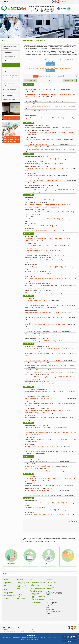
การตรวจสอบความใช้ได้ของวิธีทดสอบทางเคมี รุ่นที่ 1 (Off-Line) (41, 144)
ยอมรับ (69, 641)
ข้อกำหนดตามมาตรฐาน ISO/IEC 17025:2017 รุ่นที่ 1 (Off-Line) (41, 89)
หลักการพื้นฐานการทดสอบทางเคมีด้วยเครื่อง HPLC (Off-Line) (41, 384)
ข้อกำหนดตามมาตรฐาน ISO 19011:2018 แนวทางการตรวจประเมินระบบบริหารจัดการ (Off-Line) (49, 418)
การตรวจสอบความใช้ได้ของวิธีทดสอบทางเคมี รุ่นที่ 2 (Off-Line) (41, 336)
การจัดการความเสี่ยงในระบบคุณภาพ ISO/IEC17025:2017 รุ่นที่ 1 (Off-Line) (44, 164)
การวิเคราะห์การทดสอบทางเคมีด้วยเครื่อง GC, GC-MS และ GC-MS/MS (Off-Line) (46, 260)
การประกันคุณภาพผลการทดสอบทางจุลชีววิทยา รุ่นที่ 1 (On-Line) (41, 128)
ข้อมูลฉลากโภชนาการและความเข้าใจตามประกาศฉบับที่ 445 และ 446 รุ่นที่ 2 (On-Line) (46, 503)
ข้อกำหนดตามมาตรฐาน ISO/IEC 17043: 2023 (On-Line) (40, 428)
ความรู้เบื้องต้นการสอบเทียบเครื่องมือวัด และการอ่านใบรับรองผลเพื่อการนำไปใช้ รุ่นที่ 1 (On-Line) (49, 132)
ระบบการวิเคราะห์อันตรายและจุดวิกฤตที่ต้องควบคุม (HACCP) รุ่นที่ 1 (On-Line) (45, 106)
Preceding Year (31, 80)
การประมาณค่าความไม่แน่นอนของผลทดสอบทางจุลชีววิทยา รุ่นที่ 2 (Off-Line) (44, 372)
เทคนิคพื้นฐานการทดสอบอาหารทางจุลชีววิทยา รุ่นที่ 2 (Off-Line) (41, 446)
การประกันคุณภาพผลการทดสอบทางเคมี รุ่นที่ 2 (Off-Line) (40, 274)
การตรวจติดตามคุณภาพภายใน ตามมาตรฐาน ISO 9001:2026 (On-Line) (43, 495)
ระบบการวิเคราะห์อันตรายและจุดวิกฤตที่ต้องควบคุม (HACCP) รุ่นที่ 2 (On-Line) (45, 317)
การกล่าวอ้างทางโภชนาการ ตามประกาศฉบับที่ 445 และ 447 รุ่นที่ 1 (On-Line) (44, 219)
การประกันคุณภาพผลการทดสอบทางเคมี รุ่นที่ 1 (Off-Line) (40, 113)
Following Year (69, 80)
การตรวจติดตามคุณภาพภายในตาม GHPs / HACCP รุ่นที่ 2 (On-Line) (43, 360)
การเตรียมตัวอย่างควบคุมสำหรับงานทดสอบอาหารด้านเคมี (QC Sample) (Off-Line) (46, 267)
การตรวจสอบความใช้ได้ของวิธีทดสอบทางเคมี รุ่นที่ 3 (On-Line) (41, 461)
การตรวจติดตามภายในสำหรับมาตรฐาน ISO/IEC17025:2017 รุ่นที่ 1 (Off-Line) (45, 149)
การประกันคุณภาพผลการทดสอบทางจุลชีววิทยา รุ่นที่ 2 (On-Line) (41, 331)
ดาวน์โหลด (50, 64)
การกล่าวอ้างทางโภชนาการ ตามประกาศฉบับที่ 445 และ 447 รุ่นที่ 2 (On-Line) (44, 515)
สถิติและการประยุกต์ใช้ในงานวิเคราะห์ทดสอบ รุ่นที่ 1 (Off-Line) (40, 293)
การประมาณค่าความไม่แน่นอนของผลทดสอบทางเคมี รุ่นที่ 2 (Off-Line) (42, 348)
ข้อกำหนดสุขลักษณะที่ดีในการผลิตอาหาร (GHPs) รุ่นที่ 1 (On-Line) (42, 101)
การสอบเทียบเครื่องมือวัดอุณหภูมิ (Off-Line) (36, 250)
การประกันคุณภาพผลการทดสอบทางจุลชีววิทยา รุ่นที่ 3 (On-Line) (41, 471)
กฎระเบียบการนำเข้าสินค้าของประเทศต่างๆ (52, 583)
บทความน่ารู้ (7, 582)
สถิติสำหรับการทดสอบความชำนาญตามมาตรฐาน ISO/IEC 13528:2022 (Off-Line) (46, 353)
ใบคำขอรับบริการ (21, 597)
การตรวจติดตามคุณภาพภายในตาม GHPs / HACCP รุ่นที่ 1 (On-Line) (43, 139)
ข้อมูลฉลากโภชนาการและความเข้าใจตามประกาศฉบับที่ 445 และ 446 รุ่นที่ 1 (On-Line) (46, 118)
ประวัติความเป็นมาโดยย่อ (23, 582)
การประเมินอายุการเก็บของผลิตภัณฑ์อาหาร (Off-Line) (38, 255)
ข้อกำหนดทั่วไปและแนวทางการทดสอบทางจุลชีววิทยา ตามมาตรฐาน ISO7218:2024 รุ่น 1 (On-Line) (50, 279)
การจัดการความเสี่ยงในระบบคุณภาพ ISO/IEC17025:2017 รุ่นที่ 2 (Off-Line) (44, 341)
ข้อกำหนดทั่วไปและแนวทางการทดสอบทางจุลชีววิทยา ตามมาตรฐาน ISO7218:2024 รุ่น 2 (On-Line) (50, 439)
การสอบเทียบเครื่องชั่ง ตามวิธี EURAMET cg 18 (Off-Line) (40, 175)
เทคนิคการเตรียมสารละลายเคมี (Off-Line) (35, 185)
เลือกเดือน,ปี (60, 76)
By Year (36, 76)
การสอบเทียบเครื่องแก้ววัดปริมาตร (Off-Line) (36, 300)
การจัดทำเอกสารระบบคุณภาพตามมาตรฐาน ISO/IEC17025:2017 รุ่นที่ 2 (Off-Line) (46, 392)
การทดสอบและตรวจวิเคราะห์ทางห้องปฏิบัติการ (37, 583)
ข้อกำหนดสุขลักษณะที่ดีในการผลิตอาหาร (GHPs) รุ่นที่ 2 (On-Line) (42, 312)
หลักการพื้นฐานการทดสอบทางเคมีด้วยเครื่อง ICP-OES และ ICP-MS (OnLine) (45, 324)
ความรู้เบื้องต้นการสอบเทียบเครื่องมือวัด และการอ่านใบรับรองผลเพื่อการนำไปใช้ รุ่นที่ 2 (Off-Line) (49, 365)
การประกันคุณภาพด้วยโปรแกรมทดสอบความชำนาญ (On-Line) (41, 246)
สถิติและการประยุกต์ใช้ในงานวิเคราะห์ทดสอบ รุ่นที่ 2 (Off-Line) (40, 490)
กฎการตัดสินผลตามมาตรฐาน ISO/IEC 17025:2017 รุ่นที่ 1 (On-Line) (43, 226)
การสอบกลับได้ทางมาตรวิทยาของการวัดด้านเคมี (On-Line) (40, 231)
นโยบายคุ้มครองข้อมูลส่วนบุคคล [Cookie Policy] (69, 637)
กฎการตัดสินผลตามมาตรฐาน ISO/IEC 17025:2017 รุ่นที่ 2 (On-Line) (43, 486)
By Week (48, 76)
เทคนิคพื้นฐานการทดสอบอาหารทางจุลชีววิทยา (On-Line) (39, 200)
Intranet (74, 630)
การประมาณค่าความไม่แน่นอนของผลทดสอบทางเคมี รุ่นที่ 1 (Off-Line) (42, 159)
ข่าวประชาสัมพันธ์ (9, 592)
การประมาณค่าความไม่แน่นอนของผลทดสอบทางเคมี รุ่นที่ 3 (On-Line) (42, 510)
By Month (42, 76)
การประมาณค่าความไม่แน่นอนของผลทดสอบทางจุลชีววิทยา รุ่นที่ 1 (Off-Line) (44, 180)
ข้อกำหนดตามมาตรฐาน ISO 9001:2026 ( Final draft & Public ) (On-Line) (44, 399)
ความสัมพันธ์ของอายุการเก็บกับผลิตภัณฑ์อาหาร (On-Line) (39, 466)
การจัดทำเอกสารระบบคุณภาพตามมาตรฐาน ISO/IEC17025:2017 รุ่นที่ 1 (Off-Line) (46, 168)
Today (54, 76)
